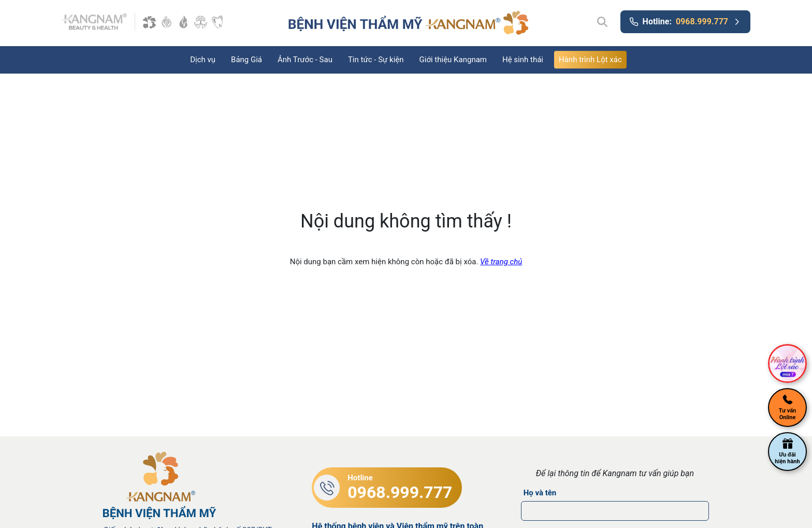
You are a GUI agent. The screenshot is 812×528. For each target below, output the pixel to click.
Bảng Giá (247, 60)
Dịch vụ (203, 60)
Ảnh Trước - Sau (305, 60)
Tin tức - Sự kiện (376, 60)
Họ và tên (540, 493)
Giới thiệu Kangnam (453, 60)
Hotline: (685, 22)
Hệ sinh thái (523, 60)
